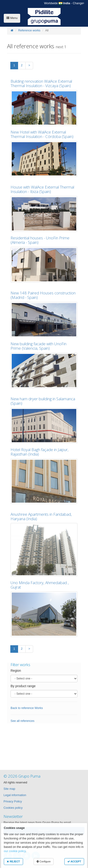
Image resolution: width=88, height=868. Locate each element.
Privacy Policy (13, 801)
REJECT (13, 861)
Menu (12, 18)
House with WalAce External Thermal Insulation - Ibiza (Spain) (42, 189)
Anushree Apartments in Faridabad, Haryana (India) (41, 516)
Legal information (15, 795)
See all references (23, 721)
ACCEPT (74, 861)
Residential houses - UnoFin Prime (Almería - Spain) (40, 240)
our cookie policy (15, 851)
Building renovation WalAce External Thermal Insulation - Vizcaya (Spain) (41, 83)
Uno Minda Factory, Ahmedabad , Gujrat (40, 585)
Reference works (29, 30)
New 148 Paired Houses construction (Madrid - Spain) (43, 295)
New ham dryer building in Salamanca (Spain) (43, 401)
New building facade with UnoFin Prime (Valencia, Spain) (38, 346)
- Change (64, 3)
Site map (9, 789)
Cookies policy (13, 808)
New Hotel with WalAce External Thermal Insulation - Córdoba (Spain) (42, 134)
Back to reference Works (27, 708)
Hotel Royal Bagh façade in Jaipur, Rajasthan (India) (40, 452)
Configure (44, 861)
